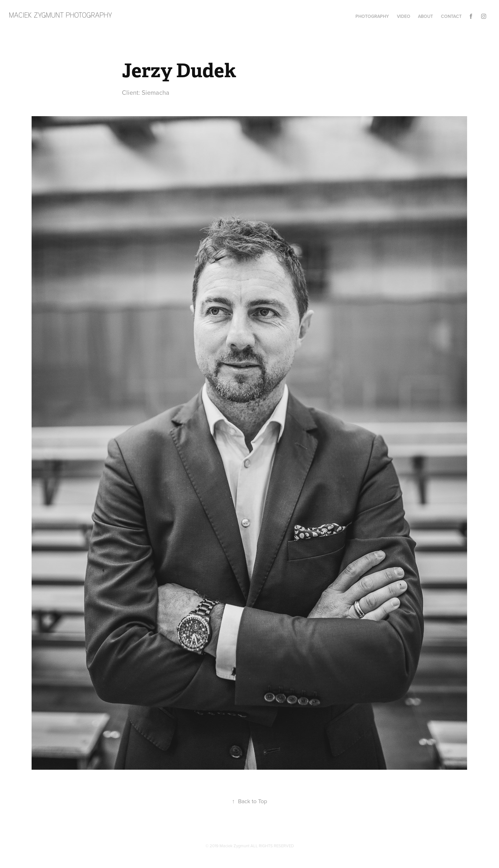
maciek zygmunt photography (60, 15)
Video (404, 16)
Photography (372, 16)
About (425, 16)
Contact (451, 16)
